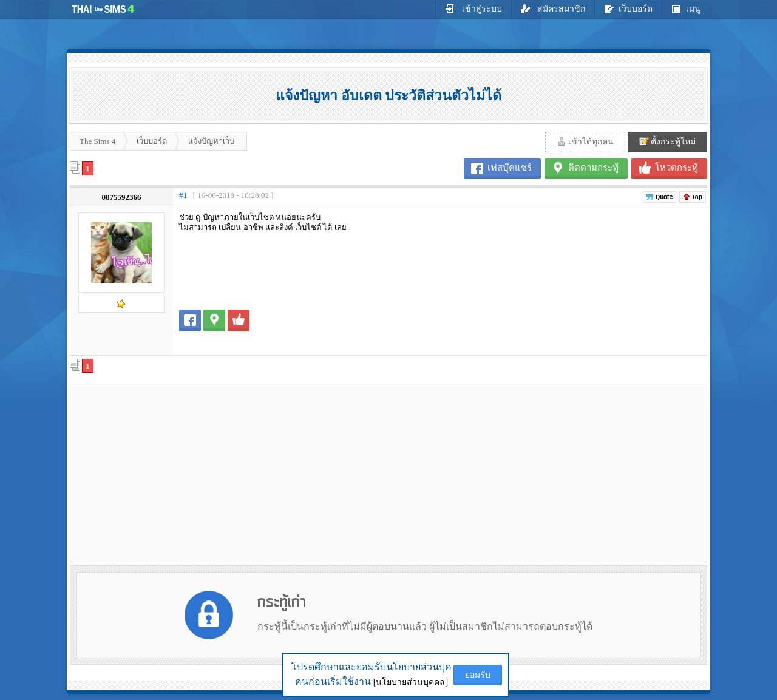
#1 (183, 195)
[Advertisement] (177, 472)
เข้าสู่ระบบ (473, 8)
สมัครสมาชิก (553, 8)
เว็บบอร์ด (628, 8)
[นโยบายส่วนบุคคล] (411, 682)
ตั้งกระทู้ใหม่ (668, 141)
